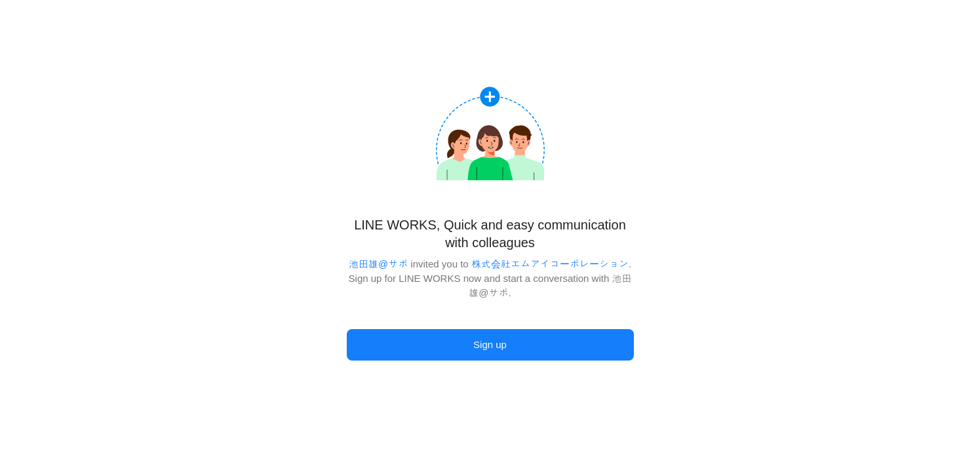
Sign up (490, 344)
